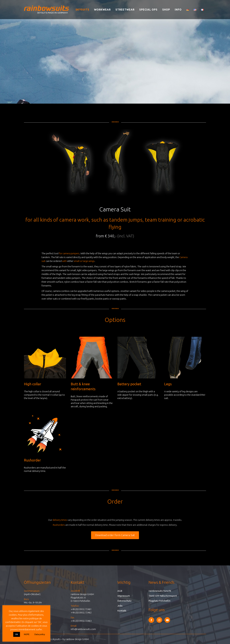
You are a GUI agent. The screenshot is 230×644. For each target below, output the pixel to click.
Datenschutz (124, 601)
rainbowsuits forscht (160, 591)
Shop (166, 10)
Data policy (40, 634)
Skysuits (82, 10)
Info (178, 10)
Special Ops (148, 10)
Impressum (124, 596)
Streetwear (125, 10)
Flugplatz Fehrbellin (159, 601)
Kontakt (122, 611)
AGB (120, 591)
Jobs (120, 606)
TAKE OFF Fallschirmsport (163, 596)
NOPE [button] (27, 634)
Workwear (102, 10)
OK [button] (17, 634)
